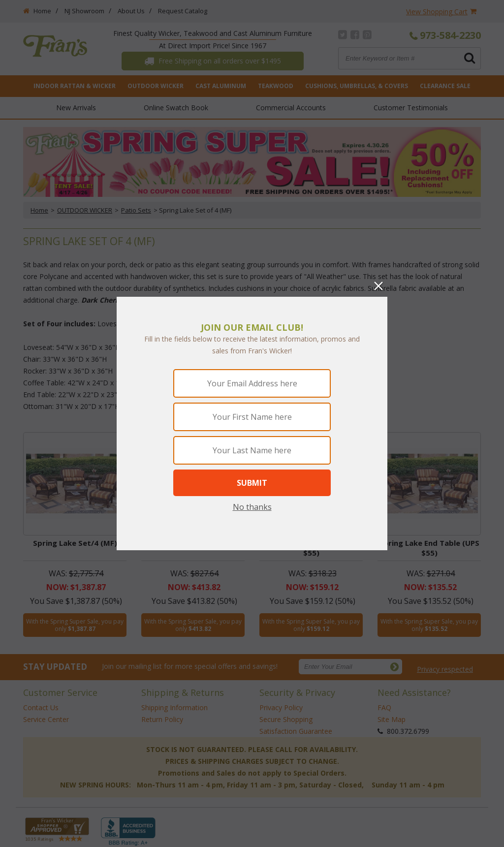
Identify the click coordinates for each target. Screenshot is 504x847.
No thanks (252, 507)
